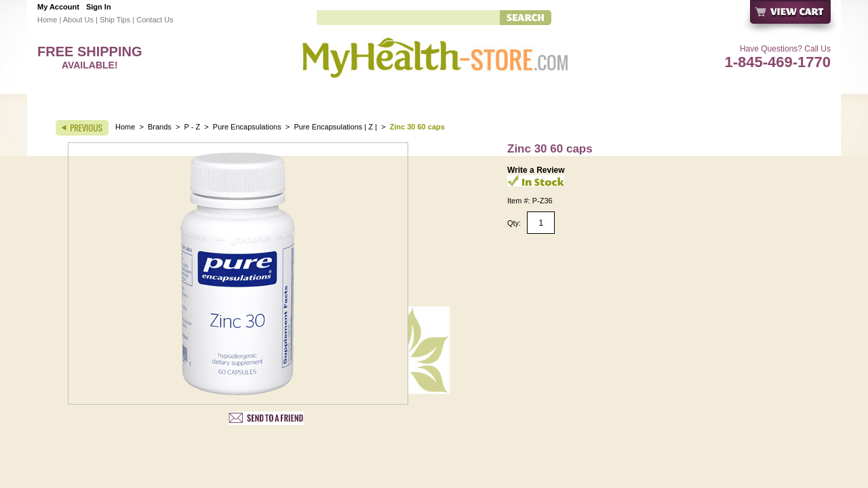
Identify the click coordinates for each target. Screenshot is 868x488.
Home (47, 20)
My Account (58, 7)
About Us (78, 20)
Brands (160, 127)
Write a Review (536, 170)
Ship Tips (115, 20)
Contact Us (155, 20)
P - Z (193, 127)
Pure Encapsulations (247, 127)
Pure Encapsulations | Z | (336, 127)
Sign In (99, 7)
